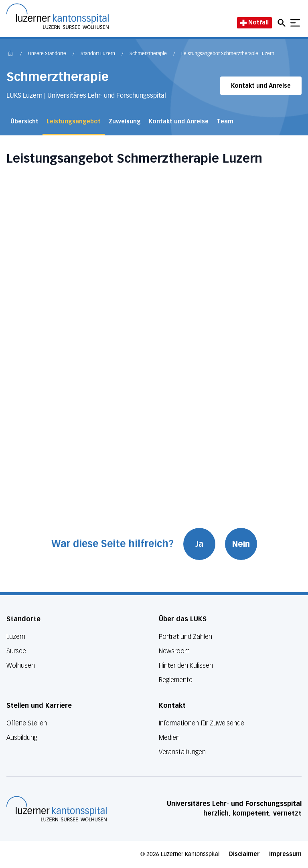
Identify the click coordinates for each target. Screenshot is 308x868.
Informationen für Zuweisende (202, 723)
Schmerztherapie (148, 54)
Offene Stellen (27, 723)
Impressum (285, 854)
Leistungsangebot (74, 122)
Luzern (16, 637)
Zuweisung (125, 122)
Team (225, 122)
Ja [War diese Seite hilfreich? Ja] (199, 544)
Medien (169, 738)
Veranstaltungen (182, 752)
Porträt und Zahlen (185, 637)
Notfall (254, 23)
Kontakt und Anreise (261, 86)
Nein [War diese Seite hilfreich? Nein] (241, 544)
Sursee (16, 651)
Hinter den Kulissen (186, 666)
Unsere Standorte (47, 54)
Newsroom (174, 651)
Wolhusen (21, 666)
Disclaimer (244, 854)
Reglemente (176, 680)
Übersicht (24, 122)
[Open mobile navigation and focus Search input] (283, 23)
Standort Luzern (98, 54)
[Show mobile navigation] (295, 23)
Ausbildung (22, 738)
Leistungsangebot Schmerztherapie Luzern (228, 54)
